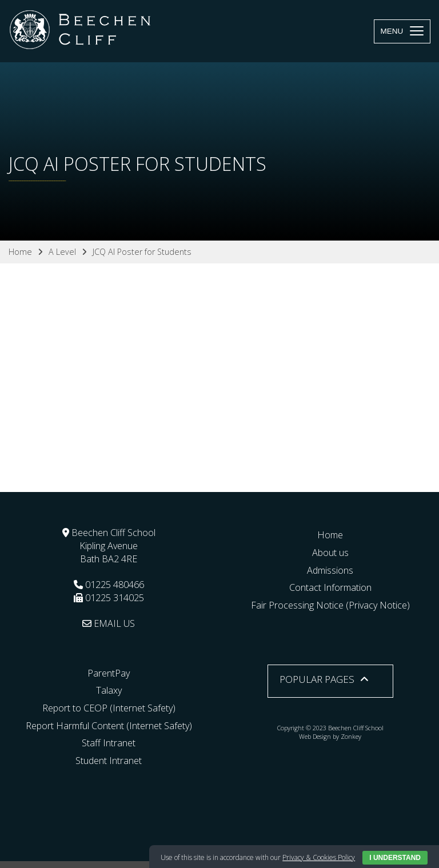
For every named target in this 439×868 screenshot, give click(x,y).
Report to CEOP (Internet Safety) (109, 708)
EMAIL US (109, 623)
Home (330, 535)
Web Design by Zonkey (330, 736)
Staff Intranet (109, 743)
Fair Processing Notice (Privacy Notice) (330, 605)
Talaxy (109, 690)
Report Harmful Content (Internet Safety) (109, 726)
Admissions (330, 570)
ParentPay (109, 673)
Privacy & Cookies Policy (319, 857)
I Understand (395, 858)
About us (330, 553)
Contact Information (330, 587)
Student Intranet (109, 761)
